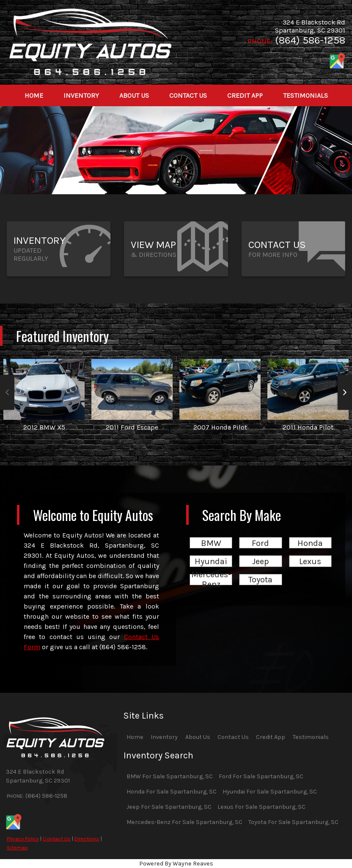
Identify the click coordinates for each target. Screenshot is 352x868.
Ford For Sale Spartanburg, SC (261, 776)
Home (135, 737)
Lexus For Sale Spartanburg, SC (261, 807)
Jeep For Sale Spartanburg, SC (169, 807)
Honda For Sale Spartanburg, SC (172, 792)
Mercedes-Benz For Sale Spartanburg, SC (184, 822)
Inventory (164, 737)
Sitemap (17, 847)
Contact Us (57, 839)
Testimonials (311, 737)
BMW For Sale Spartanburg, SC (170, 776)
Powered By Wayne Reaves (176, 864)
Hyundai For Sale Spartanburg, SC (270, 792)
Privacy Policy (23, 839)
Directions (87, 839)
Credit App (271, 737)
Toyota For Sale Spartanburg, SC (293, 822)
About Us (198, 737)
